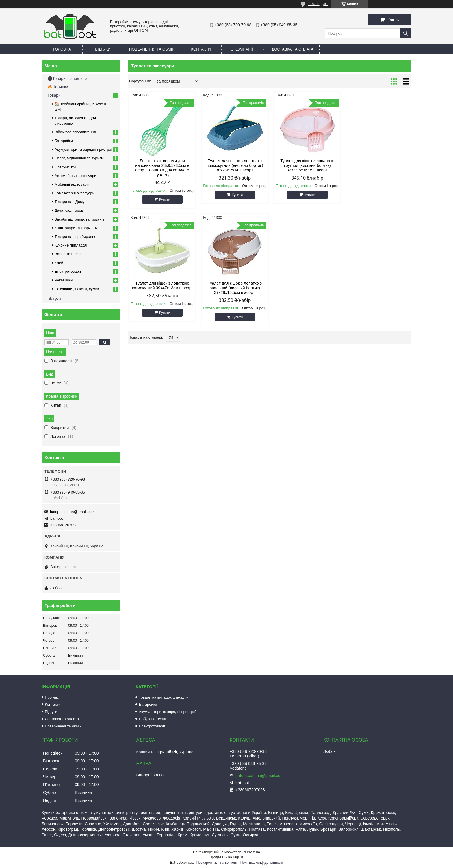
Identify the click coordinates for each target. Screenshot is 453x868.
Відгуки (103, 49)
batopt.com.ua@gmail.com (72, 512)
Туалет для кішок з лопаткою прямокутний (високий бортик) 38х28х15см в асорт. (234, 165)
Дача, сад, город (69, 210)
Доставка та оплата (293, 49)
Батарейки (64, 141)
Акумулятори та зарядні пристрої (83, 149)
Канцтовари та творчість (76, 228)
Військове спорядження (75, 132)
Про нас (52, 697)
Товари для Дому (70, 202)
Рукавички (64, 280)
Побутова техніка (154, 719)
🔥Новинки (58, 87)
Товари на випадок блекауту (163, 697)
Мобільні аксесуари (72, 184)
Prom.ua (254, 852)
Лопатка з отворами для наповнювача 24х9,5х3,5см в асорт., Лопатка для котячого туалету (162, 168)
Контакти (201, 49)
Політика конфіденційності (262, 863)
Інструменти (65, 167)
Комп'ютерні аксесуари (75, 193)
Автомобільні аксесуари (75, 176)
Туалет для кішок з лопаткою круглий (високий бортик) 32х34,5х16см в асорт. (306, 165)
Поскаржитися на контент (217, 863)
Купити (164, 199)
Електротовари (68, 271)
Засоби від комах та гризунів (80, 219)
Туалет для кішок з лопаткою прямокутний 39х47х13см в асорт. (378, 165)
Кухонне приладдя (71, 245)
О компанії (242, 49)
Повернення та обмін (152, 49)
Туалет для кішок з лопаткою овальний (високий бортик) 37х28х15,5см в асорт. (162, 288)
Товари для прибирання (75, 237)
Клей (59, 263)
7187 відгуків (318, 4)
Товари (54, 95)
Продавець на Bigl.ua (226, 857)
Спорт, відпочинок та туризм (79, 158)
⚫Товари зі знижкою (67, 79)
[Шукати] (406, 33)
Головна (62, 49)
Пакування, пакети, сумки (77, 289)
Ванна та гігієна (68, 254)
